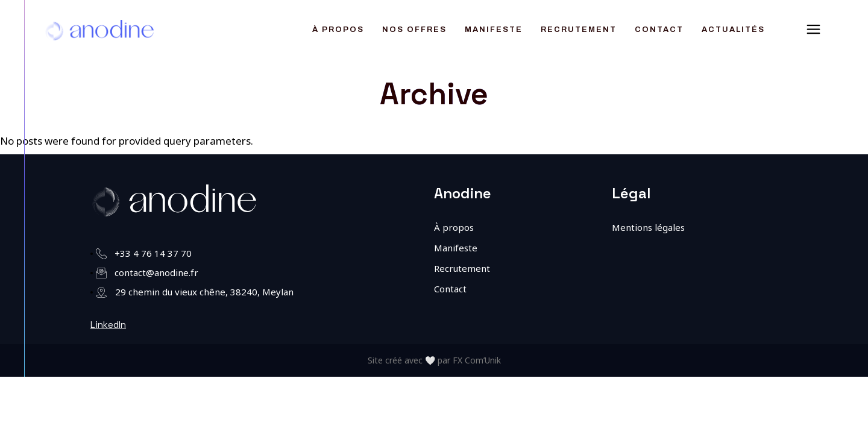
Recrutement (462, 268)
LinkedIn (108, 325)
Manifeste (456, 248)
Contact (450, 289)
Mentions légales (648, 227)
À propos (454, 227)
